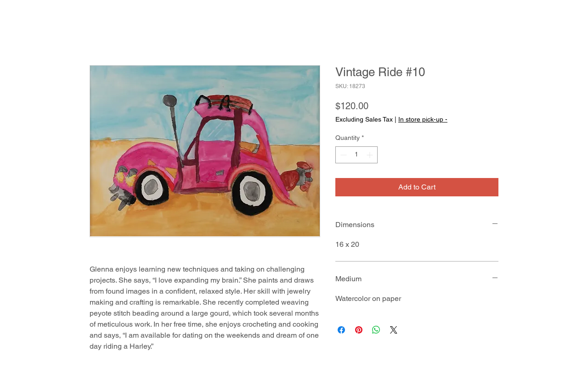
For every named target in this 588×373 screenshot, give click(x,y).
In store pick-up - (423, 119)
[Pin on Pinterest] (359, 330)
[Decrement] (342, 155)
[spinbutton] (356, 155)
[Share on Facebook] (341, 330)
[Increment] (370, 155)
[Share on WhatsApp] (376, 330)
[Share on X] (394, 330)
